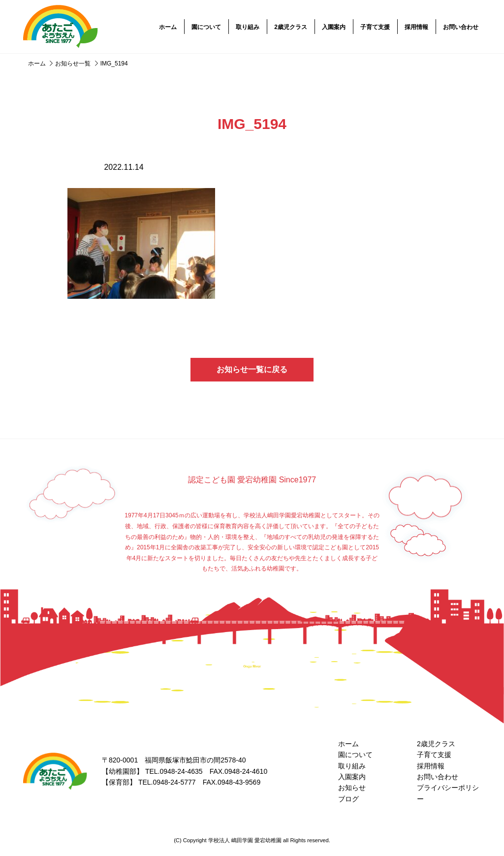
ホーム (168, 27)
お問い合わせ (461, 27)
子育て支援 (375, 27)
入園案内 (334, 27)
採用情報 (416, 27)
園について (206, 27)
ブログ (348, 799)
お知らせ (352, 788)
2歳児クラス (291, 27)
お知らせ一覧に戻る (252, 369)
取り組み (248, 27)
